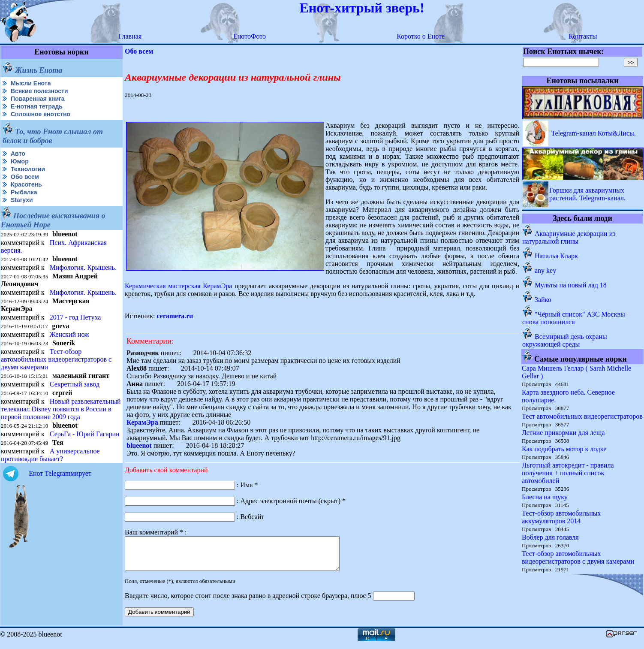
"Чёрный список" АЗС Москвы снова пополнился (574, 318)
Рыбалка (24, 192)
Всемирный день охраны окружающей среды (565, 340)
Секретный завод (75, 384)
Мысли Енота (31, 83)
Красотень (26, 184)
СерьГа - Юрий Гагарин (85, 434)
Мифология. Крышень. (83, 267)
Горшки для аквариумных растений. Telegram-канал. (587, 194)
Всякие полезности (39, 91)
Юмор (20, 161)
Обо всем (25, 177)
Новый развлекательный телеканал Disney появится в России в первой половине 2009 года (61, 409)
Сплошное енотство (41, 114)
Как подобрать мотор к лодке (564, 449)
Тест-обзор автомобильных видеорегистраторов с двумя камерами (56, 359)
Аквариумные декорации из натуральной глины (569, 237)
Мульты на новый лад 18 (571, 285)
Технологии (28, 169)
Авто (18, 154)
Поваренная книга (38, 99)
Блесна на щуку (545, 497)
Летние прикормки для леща (563, 433)
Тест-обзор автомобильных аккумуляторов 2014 (561, 517)
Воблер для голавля (550, 537)
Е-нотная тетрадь (37, 106)
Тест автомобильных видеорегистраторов (582, 416)
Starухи (22, 200)
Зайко (543, 300)
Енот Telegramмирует (60, 473)
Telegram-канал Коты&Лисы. (594, 133)
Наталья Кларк (556, 256)
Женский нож (69, 334)
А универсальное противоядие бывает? (50, 455)
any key (545, 270)
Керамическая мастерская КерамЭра (178, 286)
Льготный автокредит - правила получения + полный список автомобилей (568, 473)
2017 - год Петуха (75, 317)
